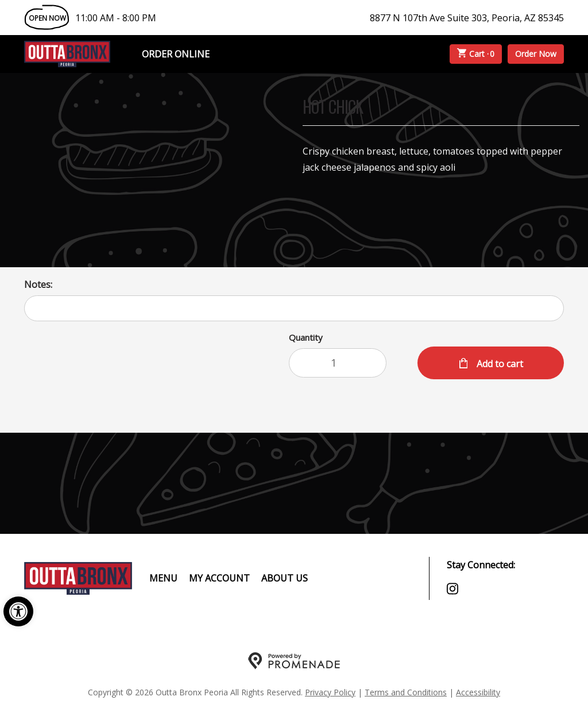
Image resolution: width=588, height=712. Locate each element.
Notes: (38, 284)
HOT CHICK (333, 108)
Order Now (536, 54)
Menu (163, 578)
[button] (18, 611)
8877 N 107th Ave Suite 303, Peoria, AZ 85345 (467, 18)
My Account (219, 578)
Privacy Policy (330, 692)
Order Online (176, 54)
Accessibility (478, 692)
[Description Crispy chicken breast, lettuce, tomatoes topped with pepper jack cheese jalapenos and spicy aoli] (441, 159)
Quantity (306, 337)
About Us (285, 578)
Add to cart (499, 364)
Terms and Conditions (406, 692)
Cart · (476, 54)
